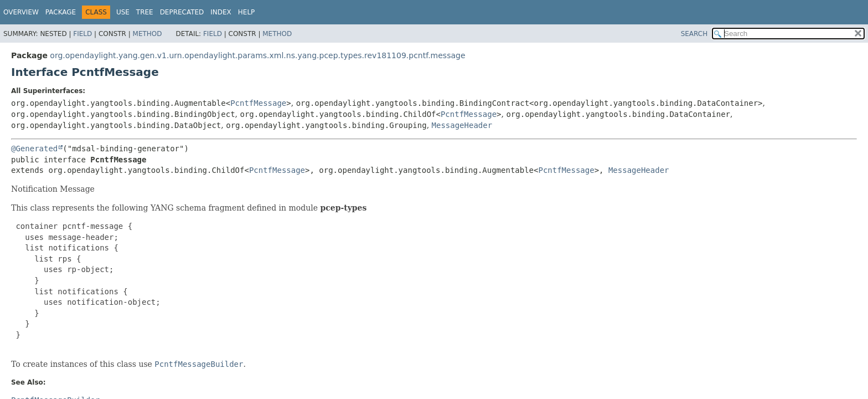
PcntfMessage (258, 103)
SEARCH (694, 34)
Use (123, 12)
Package (61, 12)
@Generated (34, 149)
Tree (145, 12)
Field (82, 34)
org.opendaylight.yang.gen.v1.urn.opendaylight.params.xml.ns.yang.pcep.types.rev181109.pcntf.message (257, 55)
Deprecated (182, 12)
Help (247, 12)
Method (148, 34)
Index (221, 12)
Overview (21, 12)
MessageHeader (462, 125)
